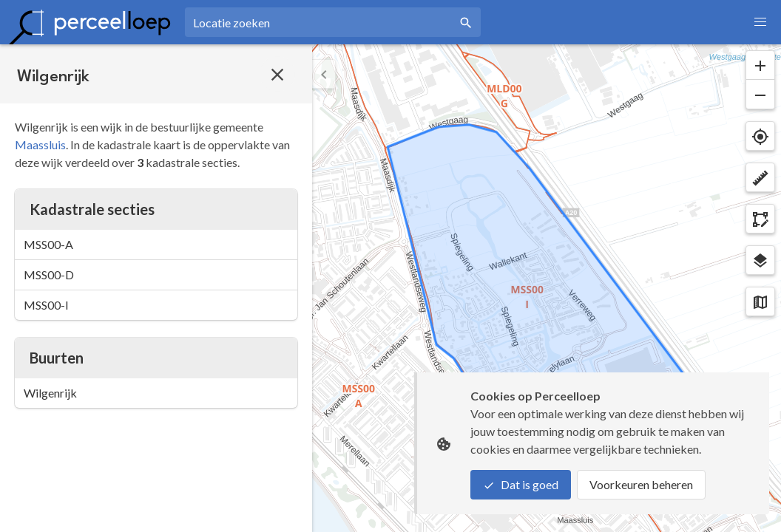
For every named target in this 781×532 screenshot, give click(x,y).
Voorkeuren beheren (641, 484)
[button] (760, 22)
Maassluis (40, 144)
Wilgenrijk (50, 393)
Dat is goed (521, 484)
